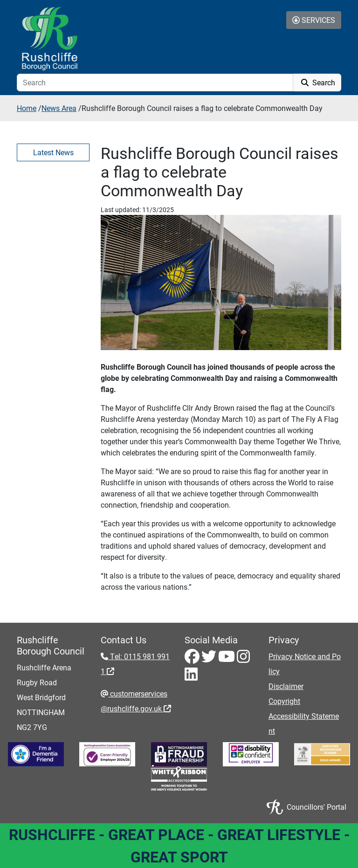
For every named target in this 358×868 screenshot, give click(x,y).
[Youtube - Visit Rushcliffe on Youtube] (227, 659)
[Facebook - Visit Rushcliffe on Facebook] (193, 659)
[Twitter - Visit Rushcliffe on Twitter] (210, 659)
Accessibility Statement (304, 723)
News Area (59, 108)
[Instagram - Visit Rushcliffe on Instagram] (243, 659)
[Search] (155, 83)
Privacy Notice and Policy (305, 664)
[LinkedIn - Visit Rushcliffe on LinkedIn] (191, 677)
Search (317, 82)
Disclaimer (286, 686)
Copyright (284, 701)
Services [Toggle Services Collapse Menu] (314, 20)
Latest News (53, 152)
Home (27, 108)
